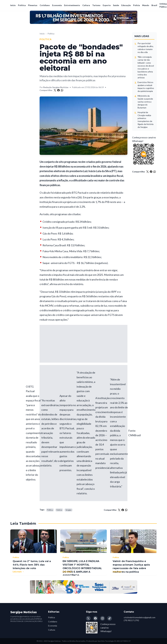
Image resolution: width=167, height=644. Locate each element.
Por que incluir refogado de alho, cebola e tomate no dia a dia (146, 48)
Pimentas (33, 5)
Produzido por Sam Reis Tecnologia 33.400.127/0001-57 (108, 641)
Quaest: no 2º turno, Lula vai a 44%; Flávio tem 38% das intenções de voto (32, 565)
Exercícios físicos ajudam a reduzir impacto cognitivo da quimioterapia (146, 87)
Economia (57, 5)
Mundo (146, 5)
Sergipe (69, 510)
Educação (126, 5)
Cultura (86, 5)
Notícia (59, 510)
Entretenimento (72, 5)
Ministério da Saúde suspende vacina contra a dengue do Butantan (145, 102)
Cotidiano (45, 5)
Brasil (154, 5)
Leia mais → (18, 572)
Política (22, 5)
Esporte (107, 5)
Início (13, 5)
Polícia (137, 5)
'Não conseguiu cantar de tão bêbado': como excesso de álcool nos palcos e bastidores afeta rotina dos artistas (146, 67)
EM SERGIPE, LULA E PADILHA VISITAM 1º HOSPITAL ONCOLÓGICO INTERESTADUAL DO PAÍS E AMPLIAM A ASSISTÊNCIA (82, 568)
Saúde (116, 5)
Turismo (96, 5)
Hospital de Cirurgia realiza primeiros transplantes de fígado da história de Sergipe (146, 120)
